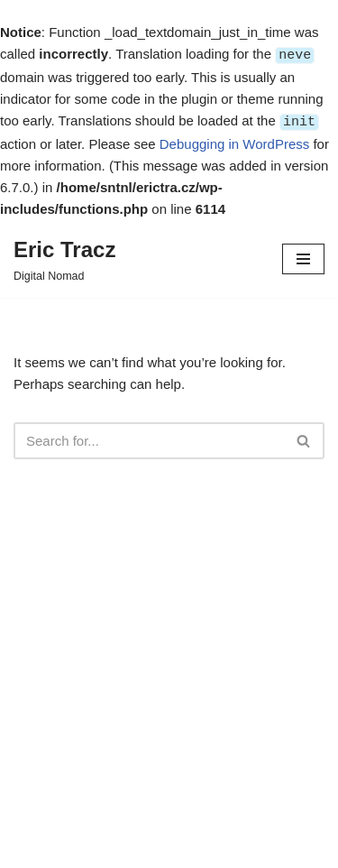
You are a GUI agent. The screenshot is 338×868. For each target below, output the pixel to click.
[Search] (149, 439)
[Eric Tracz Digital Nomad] (64, 257)
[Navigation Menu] (303, 257)
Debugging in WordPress (234, 142)
